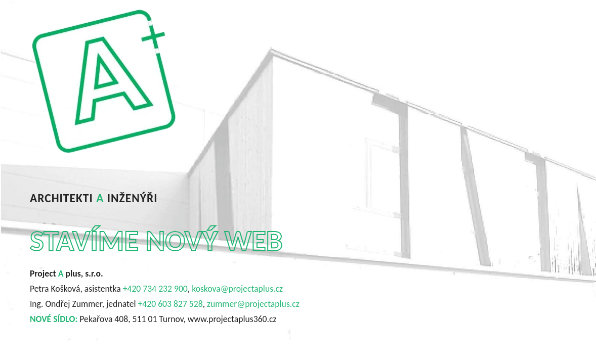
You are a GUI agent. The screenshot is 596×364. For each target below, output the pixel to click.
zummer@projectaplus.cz (253, 304)
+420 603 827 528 (171, 304)
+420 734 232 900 (155, 289)
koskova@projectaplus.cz (237, 289)
